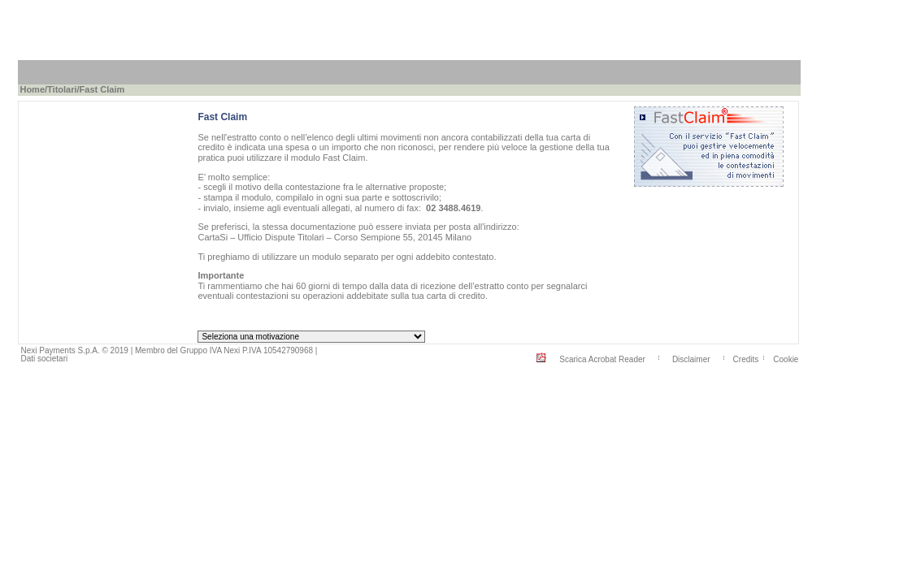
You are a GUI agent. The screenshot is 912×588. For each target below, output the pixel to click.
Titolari (62, 89)
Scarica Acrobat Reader (602, 359)
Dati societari (44, 359)
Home (32, 89)
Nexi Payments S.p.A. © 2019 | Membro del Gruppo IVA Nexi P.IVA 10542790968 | (169, 350)
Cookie (786, 359)
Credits (746, 359)
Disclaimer (691, 359)
